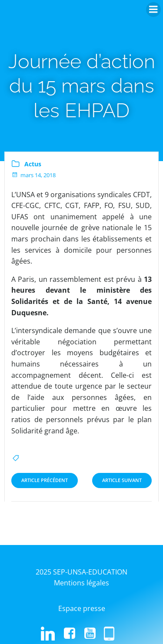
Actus (33, 164)
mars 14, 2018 (33, 175)
